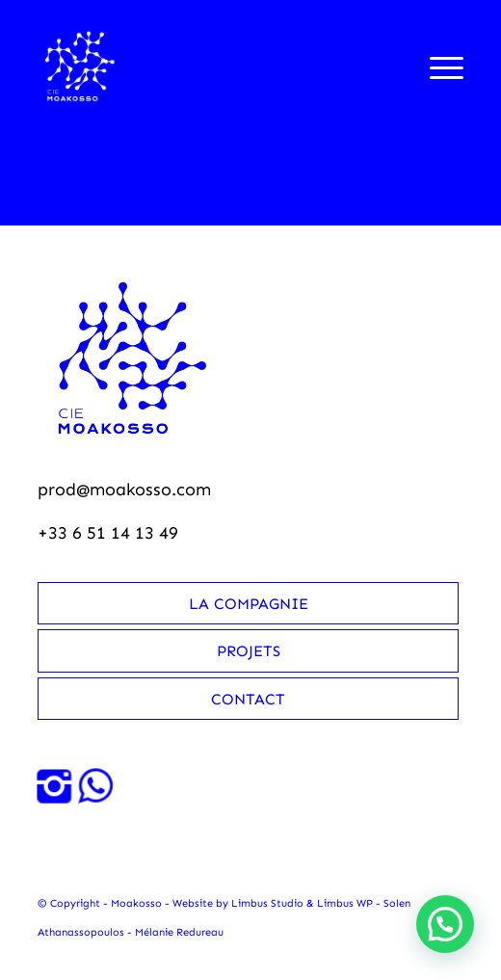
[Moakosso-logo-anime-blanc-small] (208, 66)
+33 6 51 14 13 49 (108, 533)
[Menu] (437, 66)
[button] (445, 924)
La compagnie (249, 604)
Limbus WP (345, 903)
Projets (249, 651)
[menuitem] (437, 66)
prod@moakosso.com (124, 490)
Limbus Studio (267, 903)
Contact (248, 699)
